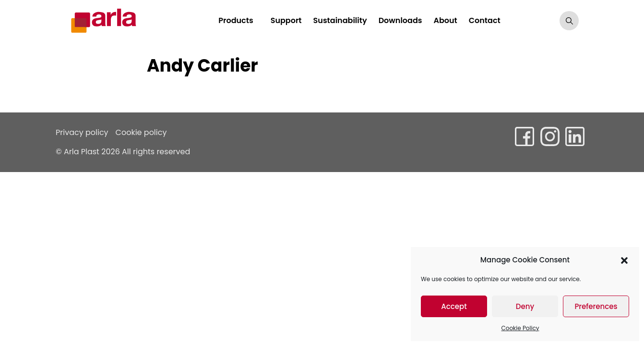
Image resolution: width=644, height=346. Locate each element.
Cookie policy (141, 132)
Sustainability (340, 20)
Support (286, 20)
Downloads (400, 20)
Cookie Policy (520, 328)
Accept (454, 306)
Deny (525, 306)
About (445, 20)
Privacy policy (82, 132)
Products (236, 20)
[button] (624, 260)
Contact (485, 20)
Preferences (596, 306)
